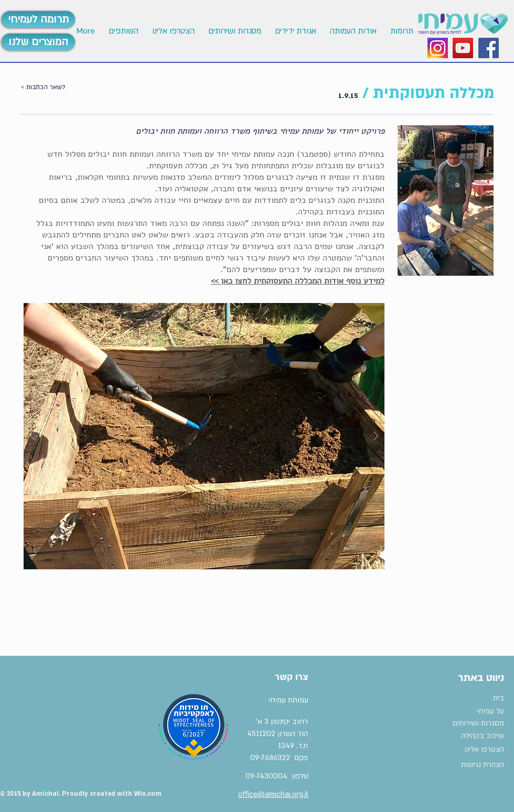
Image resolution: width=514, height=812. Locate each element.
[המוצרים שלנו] (38, 42)
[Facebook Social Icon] (489, 48)
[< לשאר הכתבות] (53, 88)
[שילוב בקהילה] (475, 736)
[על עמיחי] (470, 711)
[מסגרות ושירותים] (478, 723)
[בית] (478, 698)
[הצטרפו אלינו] (478, 750)
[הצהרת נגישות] (478, 765)
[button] (173, 31)
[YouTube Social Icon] (463, 48)
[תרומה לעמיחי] (38, 19)
